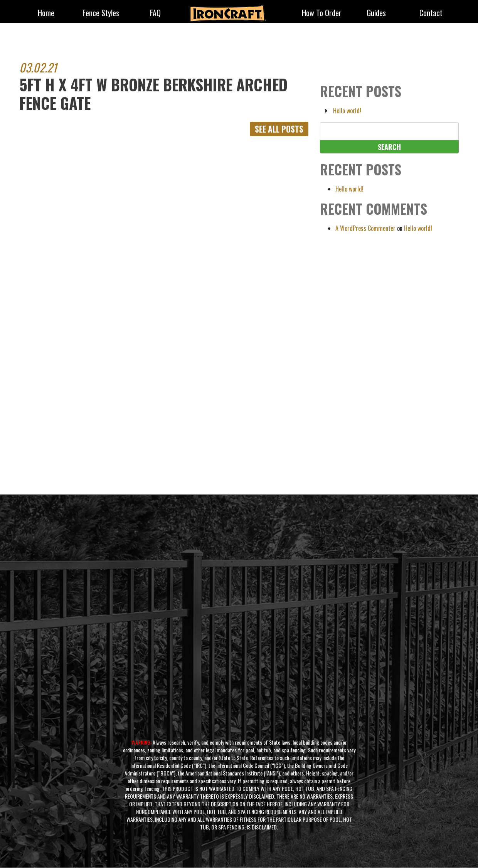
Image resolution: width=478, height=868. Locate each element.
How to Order (322, 13)
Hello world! (347, 111)
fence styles (101, 13)
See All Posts (278, 129)
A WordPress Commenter (365, 228)
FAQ (155, 13)
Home (46, 13)
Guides (376, 13)
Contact (431, 13)
